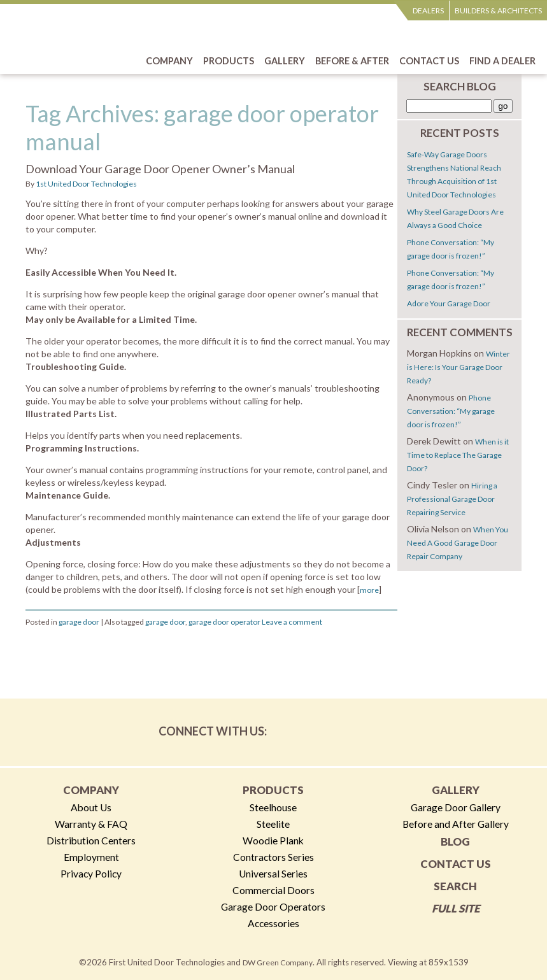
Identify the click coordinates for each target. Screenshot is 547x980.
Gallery (456, 790)
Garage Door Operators (273, 907)
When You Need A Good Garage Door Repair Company (458, 543)
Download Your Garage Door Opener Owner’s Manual (160, 169)
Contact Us (456, 864)
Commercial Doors (273, 890)
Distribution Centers (91, 841)
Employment (91, 857)
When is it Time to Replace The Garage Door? (458, 455)
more (369, 590)
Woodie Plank (273, 841)
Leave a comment (292, 622)
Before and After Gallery (456, 824)
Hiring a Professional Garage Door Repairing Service (452, 499)
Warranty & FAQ (91, 824)
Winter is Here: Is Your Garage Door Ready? (458, 367)
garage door (79, 622)
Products (273, 790)
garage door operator (224, 622)
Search (455, 886)
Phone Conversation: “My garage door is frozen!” (451, 411)
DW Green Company (278, 962)
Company (91, 790)
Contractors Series (273, 857)
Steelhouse (273, 807)
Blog (455, 842)
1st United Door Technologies (86, 184)
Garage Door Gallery (456, 807)
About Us (91, 807)
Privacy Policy (91, 874)
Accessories (273, 923)
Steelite (273, 824)
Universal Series (273, 874)
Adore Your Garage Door (449, 303)
